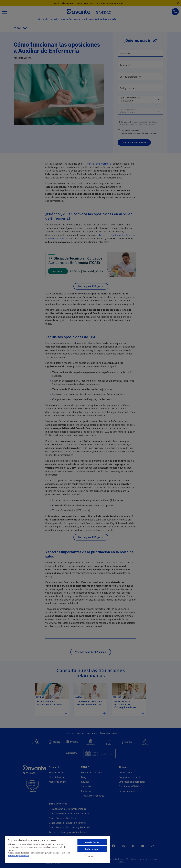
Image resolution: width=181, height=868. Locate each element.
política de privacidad (18, 856)
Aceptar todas (92, 842)
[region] (57, 850)
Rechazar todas (92, 849)
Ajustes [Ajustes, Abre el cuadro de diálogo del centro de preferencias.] (92, 856)
